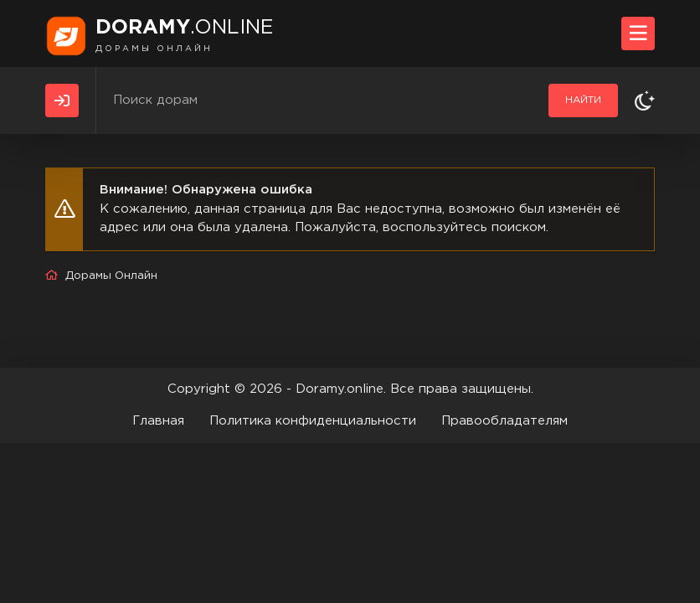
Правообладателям (504, 421)
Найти (583, 100)
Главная (158, 421)
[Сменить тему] (645, 100)
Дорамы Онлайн (111, 276)
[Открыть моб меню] (638, 33)
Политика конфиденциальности (313, 421)
